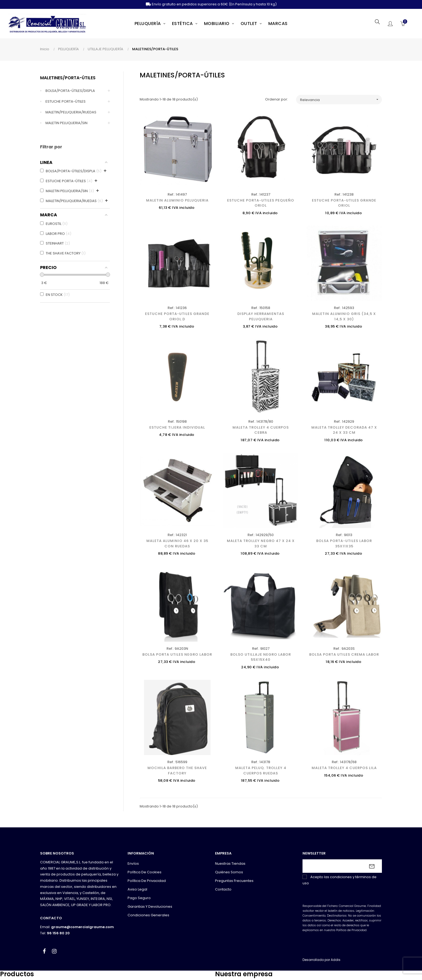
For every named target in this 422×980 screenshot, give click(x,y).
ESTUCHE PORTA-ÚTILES (66, 101)
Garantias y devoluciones (150, 907)
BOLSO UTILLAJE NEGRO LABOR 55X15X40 (261, 657)
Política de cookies (145, 872)
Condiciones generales (148, 915)
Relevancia (341, 100)
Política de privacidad (147, 881)
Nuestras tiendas (230, 864)
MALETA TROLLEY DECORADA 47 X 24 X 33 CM (344, 430)
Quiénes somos (229, 872)
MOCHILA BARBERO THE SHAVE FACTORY (177, 771)
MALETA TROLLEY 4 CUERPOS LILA (344, 768)
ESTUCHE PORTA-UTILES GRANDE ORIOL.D (177, 316)
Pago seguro (139, 898)
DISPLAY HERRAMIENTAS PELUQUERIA (261, 316)
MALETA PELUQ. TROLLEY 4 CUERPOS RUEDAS (261, 771)
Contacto (223, 889)
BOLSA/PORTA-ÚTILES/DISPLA (70, 91)
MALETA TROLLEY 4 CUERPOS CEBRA (261, 430)
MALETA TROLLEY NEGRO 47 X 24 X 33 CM (261, 543)
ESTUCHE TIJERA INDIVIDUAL (177, 427)
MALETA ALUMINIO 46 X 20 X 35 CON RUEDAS (177, 543)
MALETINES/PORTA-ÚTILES (68, 78)
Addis (336, 960)
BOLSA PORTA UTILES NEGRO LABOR (177, 654)
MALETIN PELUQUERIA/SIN (66, 123)
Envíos (133, 864)
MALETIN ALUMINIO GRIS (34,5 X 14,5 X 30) (344, 316)
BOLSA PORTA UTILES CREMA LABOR (344, 654)
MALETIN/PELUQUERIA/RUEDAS (71, 112)
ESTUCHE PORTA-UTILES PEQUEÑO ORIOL (261, 203)
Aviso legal (137, 889)
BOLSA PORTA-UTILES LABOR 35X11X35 (344, 543)
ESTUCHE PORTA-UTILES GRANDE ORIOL (344, 203)
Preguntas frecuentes (234, 881)
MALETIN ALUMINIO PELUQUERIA (177, 200)
